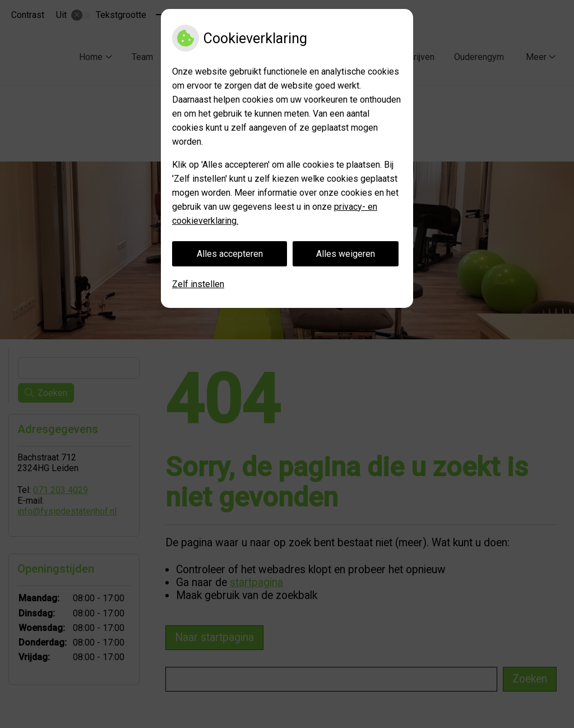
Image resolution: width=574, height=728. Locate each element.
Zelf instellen (198, 284)
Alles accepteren (230, 254)
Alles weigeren (346, 254)
